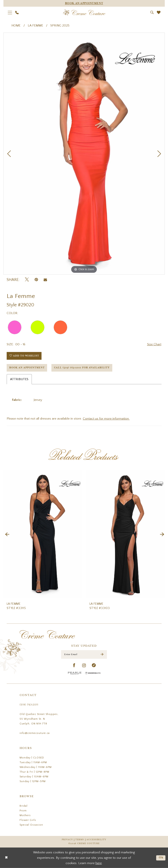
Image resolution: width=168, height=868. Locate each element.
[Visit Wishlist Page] (159, 12)
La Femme (35, 26)
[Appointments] (84, 3)
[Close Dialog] (6, 858)
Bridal (24, 806)
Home (16, 26)
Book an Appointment (27, 368)
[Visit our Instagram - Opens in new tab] (84, 666)
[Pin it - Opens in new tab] (36, 280)
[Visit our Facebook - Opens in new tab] (74, 666)
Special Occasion (31, 825)
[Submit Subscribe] (102, 655)
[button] (10, 12)
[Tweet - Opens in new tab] (27, 280)
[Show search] (152, 12)
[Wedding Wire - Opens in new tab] (93, 673)
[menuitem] (10, 12)
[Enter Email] (84, 654)
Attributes (19, 379)
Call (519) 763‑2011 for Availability (82, 368)
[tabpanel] (84, 154)
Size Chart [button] (154, 344)
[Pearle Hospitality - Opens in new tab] (75, 673)
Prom (23, 811)
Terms (80, 840)
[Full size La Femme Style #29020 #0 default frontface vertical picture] (84, 154)
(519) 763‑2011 (29, 705)
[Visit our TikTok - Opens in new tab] (94, 666)
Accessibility (96, 840)
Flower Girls (28, 820)
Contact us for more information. (106, 419)
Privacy (67, 840)
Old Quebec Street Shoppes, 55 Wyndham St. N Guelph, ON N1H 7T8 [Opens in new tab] (39, 719)
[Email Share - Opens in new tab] (45, 280)
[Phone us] (17, 12)
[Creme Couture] (84, 12)
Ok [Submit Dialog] (161, 858)
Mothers (25, 815)
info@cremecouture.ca (35, 733)
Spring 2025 (60, 26)
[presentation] (43, 534)
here (99, 863)
